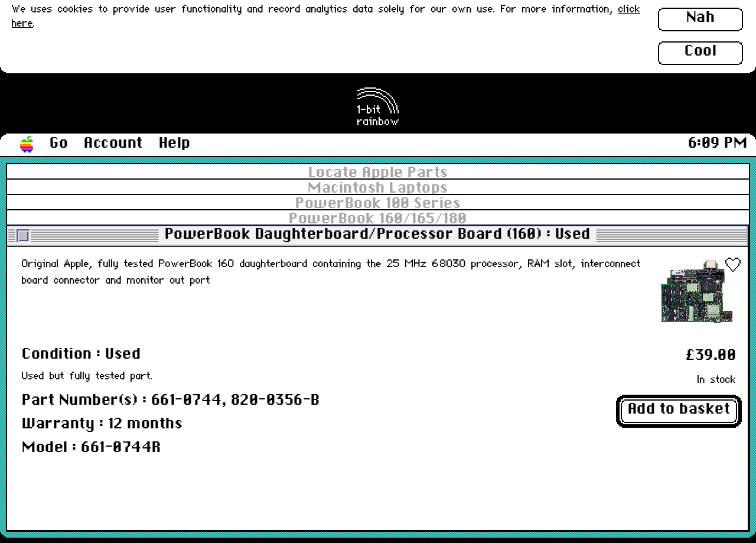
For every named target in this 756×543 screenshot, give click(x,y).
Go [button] (59, 144)
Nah (701, 18)
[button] (27, 145)
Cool (700, 51)
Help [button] (175, 144)
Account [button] (113, 144)
